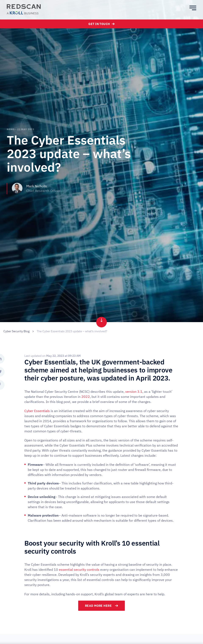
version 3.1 (134, 392)
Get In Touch (101, 24)
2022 (86, 397)
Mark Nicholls (37, 186)
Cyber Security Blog (16, 331)
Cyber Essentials (37, 411)
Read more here (102, 606)
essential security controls (79, 570)
